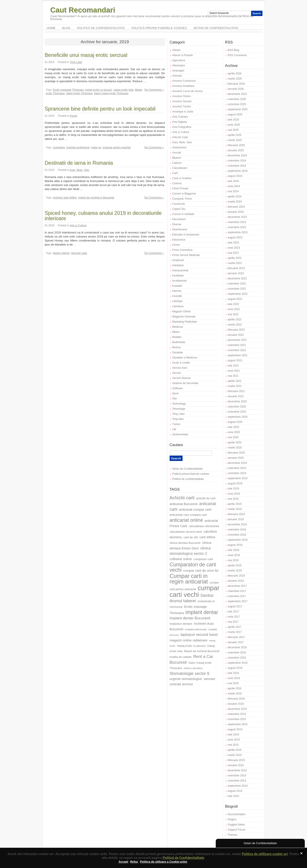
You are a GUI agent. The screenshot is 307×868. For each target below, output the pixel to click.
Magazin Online (182, 311)
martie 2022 (235, 325)
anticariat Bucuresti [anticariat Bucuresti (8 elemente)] (184, 504)
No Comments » (154, 90)
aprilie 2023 (235, 258)
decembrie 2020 (237, 401)
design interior (61, 253)
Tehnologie (179, 409)
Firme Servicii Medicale (186, 255)
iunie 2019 (234, 494)
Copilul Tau (179, 209)
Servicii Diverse (182, 378)
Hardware (178, 265)
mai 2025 (233, 130)
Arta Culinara (180, 117)
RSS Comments (237, 55)
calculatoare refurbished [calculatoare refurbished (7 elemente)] (204, 526)
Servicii (177, 373)
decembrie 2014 (237, 770)
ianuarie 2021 (236, 396)
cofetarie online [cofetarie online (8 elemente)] (181, 559)
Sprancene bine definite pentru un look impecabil (100, 109)
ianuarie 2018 (236, 581)
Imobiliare (178, 276)
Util (174, 429)
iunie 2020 (234, 432)
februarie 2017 (236, 637)
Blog (66, 28)
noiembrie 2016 (237, 653)
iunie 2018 (234, 555)
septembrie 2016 (238, 663)
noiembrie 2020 (237, 407)
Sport (176, 393)
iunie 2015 (234, 740)
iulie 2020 (233, 427)
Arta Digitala (180, 122)
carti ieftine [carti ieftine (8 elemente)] (207, 537)
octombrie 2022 (237, 289)
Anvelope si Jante (183, 112)
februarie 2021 (236, 391)
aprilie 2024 (235, 197)
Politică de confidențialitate (101, 28)
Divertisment (180, 229)
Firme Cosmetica (182, 250)
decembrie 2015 (237, 709)
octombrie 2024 (237, 166)
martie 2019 (235, 509)
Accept (123, 862)
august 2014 (235, 791)
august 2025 (235, 115)
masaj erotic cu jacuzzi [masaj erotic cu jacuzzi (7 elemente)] (191, 646)
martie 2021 (235, 386)
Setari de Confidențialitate (216, 28)
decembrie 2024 (237, 156)
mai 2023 (233, 253)
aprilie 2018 (235, 565)
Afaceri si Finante (183, 55)
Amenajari (178, 71)
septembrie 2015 (238, 724)
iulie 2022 (233, 304)
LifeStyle (177, 301)
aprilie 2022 (235, 319)
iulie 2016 (233, 673)
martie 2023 (235, 263)
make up (96, 147)
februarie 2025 (236, 145)
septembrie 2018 (238, 540)
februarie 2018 (236, 576)
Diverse (177, 224)
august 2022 (235, 299)
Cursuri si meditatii (183, 214)
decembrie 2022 (237, 278)
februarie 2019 (236, 514)
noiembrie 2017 (237, 591)
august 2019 (235, 483)
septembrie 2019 (238, 478)
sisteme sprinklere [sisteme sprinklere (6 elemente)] (193, 668)
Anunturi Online (182, 96)
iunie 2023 (234, 248)
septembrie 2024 (238, 171)
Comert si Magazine (184, 194)
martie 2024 (235, 202)
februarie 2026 (236, 84)
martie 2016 (235, 694)
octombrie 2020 (237, 412)
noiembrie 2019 (237, 468)
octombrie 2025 (237, 104)
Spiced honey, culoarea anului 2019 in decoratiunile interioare (103, 216)
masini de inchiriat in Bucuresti (96, 198)
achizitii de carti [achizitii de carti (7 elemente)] (206, 498)
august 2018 (235, 545)
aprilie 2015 (235, 750)
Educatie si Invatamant (186, 235)
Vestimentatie (180, 434)
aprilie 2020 (235, 442)
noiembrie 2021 (237, 345)
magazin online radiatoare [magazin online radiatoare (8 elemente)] (189, 640)
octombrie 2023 (237, 227)
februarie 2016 (236, 699)
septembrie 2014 (238, 786)
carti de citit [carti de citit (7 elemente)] (191, 537)
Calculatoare (180, 168)
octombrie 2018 (237, 535)
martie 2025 (235, 140)
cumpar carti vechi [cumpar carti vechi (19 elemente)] (195, 591)
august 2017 (235, 606)
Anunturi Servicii (182, 101)
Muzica (177, 347)
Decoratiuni (179, 219)
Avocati (177, 153)
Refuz (134, 862)
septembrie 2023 (238, 232)
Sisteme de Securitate (185, 383)
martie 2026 (235, 79)
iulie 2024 (233, 181)
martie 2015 (235, 755)
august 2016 (235, 668)
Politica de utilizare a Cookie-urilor (164, 862)
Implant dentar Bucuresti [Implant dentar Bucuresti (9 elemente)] (190, 618)
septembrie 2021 (238, 355)
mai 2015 (233, 745)
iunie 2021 (234, 371)
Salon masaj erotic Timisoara (111, 93)
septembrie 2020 (238, 417)
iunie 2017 (234, 617)
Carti (175, 173)
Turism (176, 424)
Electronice (179, 240)
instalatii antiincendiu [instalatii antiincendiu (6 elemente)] (196, 629)
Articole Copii (180, 137)
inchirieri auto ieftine (65, 198)
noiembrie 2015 (237, 714)
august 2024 (235, 176)
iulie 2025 (233, 120)
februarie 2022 (236, 330)
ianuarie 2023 (236, 273)
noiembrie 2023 (237, 222)
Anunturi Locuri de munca (188, 91)
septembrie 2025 (238, 109)
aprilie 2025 (235, 135)
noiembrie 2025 (237, 99)
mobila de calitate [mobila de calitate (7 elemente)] (181, 657)
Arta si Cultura (78, 225)
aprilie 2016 (235, 688)
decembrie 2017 (237, 586)
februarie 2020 (236, 453)
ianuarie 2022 (236, 335)
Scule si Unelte (181, 363)
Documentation (237, 814)
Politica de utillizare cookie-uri (265, 854)
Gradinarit (178, 260)
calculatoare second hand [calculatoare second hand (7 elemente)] (186, 532)
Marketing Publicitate (185, 322)
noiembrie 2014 (237, 776)
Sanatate (178, 352)
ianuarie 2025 (236, 150)
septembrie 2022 (238, 294)
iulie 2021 (233, 366)
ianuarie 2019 (236, 519)
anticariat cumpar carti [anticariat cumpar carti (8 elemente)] (195, 510)
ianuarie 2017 (236, 642)
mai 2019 (233, 499)
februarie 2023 (236, 268)
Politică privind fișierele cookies (159, 28)
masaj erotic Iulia (124, 90)
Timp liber (178, 419)
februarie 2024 (236, 207)
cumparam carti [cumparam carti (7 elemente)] (203, 559)
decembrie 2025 (237, 94)
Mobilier (177, 337)
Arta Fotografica (182, 127)
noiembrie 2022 (237, 284)
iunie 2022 (234, 309)
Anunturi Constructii (184, 81)
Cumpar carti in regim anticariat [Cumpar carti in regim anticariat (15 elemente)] (189, 579)
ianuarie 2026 (236, 89)
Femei (73, 116)
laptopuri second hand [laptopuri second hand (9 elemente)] (199, 635)
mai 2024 (233, 191)
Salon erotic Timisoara (79, 93)
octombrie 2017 (237, 596)
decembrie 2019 (237, 463)
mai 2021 (233, 376)
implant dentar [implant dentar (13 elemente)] (202, 612)
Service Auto (180, 368)
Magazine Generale (184, 317)
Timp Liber (76, 62)
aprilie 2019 (235, 504)
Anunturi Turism (182, 106)
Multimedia (179, 342)
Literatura (178, 306)
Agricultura (179, 60)
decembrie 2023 (237, 217)
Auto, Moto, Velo (79, 170)
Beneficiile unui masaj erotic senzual (86, 55)
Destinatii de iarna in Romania (79, 163)
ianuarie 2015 (236, 765)
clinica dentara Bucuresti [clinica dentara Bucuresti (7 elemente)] (185, 543)
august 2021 (235, 360)
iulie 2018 (233, 550)
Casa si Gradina (182, 178)
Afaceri (176, 50)
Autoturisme (179, 147)
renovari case (79, 253)
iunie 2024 (234, 186)
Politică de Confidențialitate (183, 858)
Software (178, 388)
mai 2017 (233, 622)
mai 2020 (233, 437)
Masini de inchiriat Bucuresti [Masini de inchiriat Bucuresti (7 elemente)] (202, 651)
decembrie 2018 (237, 524)
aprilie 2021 (235, 381)
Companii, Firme (182, 199)
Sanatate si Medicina (185, 358)
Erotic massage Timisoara (68, 90)
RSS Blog (234, 50)
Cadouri (177, 163)
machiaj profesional (78, 147)
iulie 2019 (233, 489)
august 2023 (235, 237)
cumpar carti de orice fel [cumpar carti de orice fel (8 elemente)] (201, 571)
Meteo (176, 332)
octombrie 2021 (237, 350)
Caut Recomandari (83, 10)
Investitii (177, 296)
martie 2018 (235, 571)
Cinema (177, 183)
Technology (179, 404)
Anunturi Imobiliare (183, 86)
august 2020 (235, 422)
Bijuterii (177, 158)
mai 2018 (233, 560)
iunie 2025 (234, 125)
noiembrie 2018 (237, 530)
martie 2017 (235, 632)
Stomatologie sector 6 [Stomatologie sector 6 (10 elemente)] (190, 673)
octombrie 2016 (237, 658)
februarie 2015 (236, 760)
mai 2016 (233, 683)
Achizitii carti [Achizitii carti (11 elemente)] (182, 498)
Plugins (232, 819)
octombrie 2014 (237, 781)
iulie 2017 (233, 612)
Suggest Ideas (236, 825)
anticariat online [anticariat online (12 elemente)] (186, 520)
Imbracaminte (180, 270)
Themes (233, 835)
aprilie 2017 (235, 627)
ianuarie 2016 (236, 704)
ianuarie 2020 (236, 458)
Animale (177, 76)
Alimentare (179, 66)
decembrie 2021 (237, 340)
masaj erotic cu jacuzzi (99, 90)
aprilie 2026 (235, 74)
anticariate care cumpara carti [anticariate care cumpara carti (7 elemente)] (188, 515)
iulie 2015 (233, 735)
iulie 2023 (233, 243)
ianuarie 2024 (236, 212)
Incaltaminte (180, 281)
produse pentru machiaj (117, 147)
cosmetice (59, 147)
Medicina (178, 327)
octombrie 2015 (237, 719)
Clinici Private (180, 188)
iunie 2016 (234, 678)
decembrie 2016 (237, 647)
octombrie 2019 (237, 473)
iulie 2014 (233, 796)
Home (51, 28)
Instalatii (177, 286)
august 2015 (235, 729)
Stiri (175, 399)
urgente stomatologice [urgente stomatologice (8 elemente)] (186, 679)
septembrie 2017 (238, 601)
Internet (177, 291)
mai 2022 (233, 314)
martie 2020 (235, 448)
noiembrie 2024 (237, 161)
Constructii (179, 204)
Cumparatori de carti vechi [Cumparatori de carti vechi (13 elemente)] (193, 567)
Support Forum (237, 830)
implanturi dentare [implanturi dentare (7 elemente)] (181, 624)
